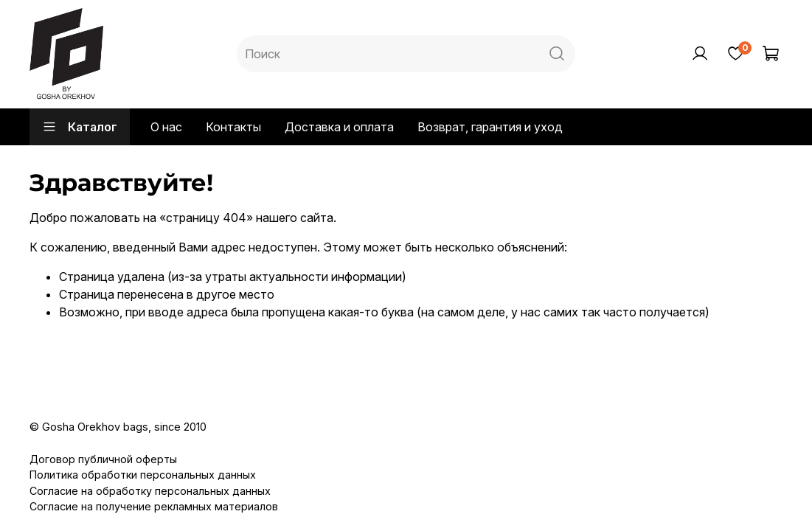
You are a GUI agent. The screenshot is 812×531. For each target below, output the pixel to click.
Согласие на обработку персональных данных (150, 491)
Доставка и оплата (339, 127)
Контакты (233, 127)
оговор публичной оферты (108, 459)
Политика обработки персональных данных (143, 475)
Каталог (80, 127)
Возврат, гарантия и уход (490, 127)
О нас (166, 127)
